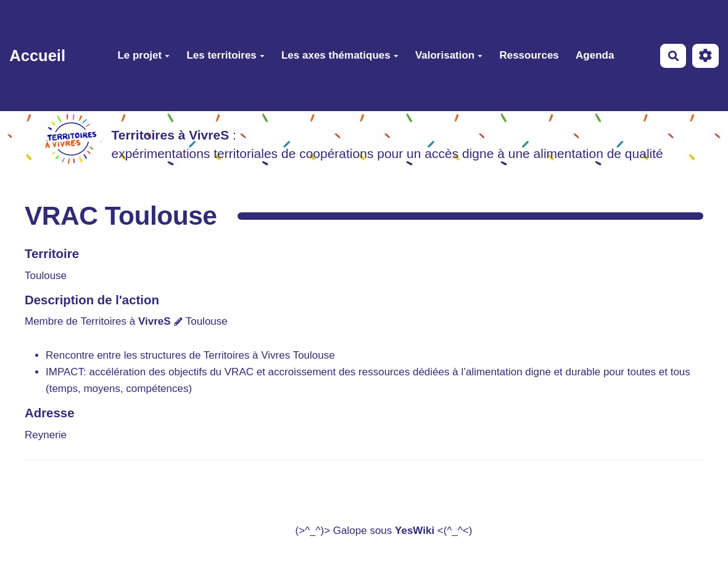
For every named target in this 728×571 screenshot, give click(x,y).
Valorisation (449, 55)
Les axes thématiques (340, 55)
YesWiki (415, 531)
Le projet (143, 55)
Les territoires (225, 55)
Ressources (529, 55)
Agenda (595, 55)
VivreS (155, 321)
